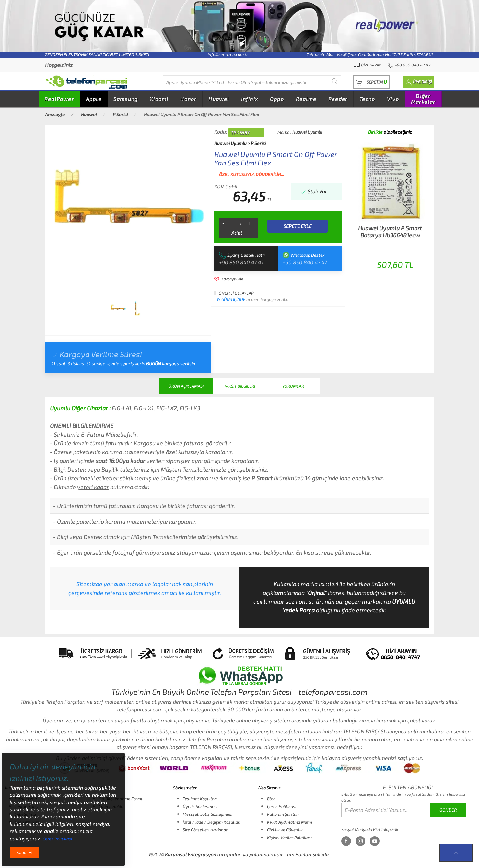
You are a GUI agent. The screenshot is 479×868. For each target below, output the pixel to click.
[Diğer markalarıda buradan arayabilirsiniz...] (252, 82)
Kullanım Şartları (283, 814)
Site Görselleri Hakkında (205, 830)
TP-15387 (240, 133)
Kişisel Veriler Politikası (289, 838)
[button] (371, 82)
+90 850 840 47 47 (241, 262)
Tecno (367, 99)
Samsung (126, 99)
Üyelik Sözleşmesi (200, 806)
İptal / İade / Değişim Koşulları (212, 822)
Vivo (393, 99)
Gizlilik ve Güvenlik (285, 830)
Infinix (250, 99)
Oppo (277, 99)
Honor (188, 99)
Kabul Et (24, 853)
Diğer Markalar (423, 99)
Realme (306, 99)
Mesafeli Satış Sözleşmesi (208, 814)
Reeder (338, 99)
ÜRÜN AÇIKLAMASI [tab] (186, 386)
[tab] (118, 308)
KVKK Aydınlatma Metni (290, 822)
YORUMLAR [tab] (293, 386)
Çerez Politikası (282, 806)
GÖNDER (448, 810)
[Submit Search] (334, 81)
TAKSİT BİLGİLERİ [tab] (240, 386)
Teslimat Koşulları (200, 799)
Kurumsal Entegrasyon (191, 854)
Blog (271, 799)
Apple (94, 99)
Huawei (219, 99)
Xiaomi (159, 99)
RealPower (59, 99)
